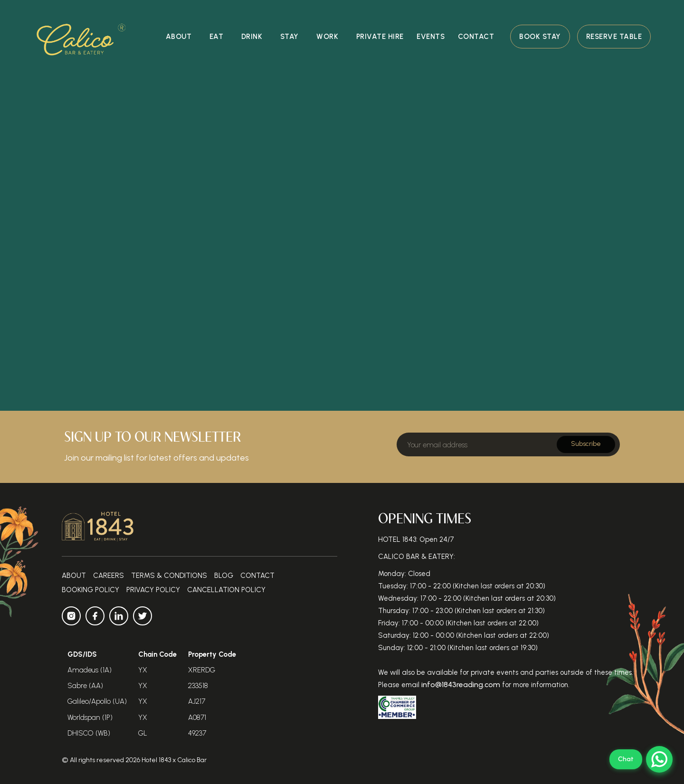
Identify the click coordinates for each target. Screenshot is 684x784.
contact (476, 37)
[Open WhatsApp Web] (641, 759)
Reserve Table (614, 37)
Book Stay (540, 37)
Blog (224, 576)
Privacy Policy (153, 590)
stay (290, 37)
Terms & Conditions (169, 576)
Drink (252, 37)
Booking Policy (90, 590)
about (179, 37)
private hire (380, 37)
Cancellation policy (226, 590)
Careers (109, 576)
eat (217, 37)
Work (327, 37)
